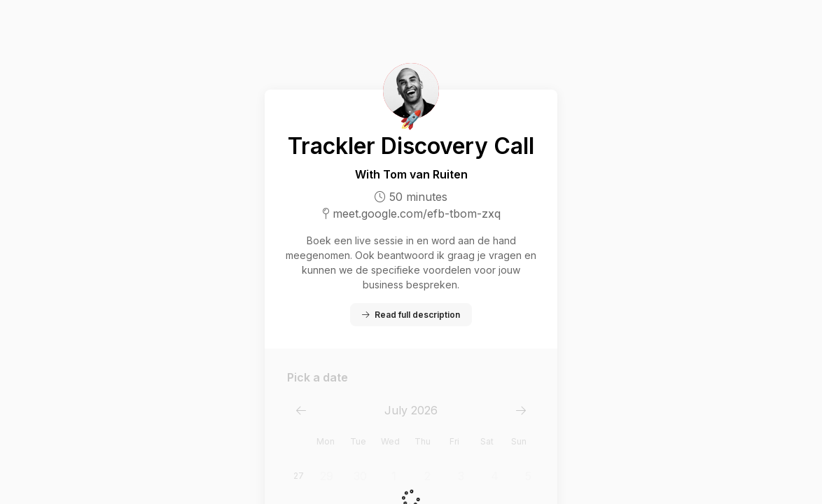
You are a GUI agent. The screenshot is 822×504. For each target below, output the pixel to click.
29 (327, 476)
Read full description (411, 315)
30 (360, 476)
